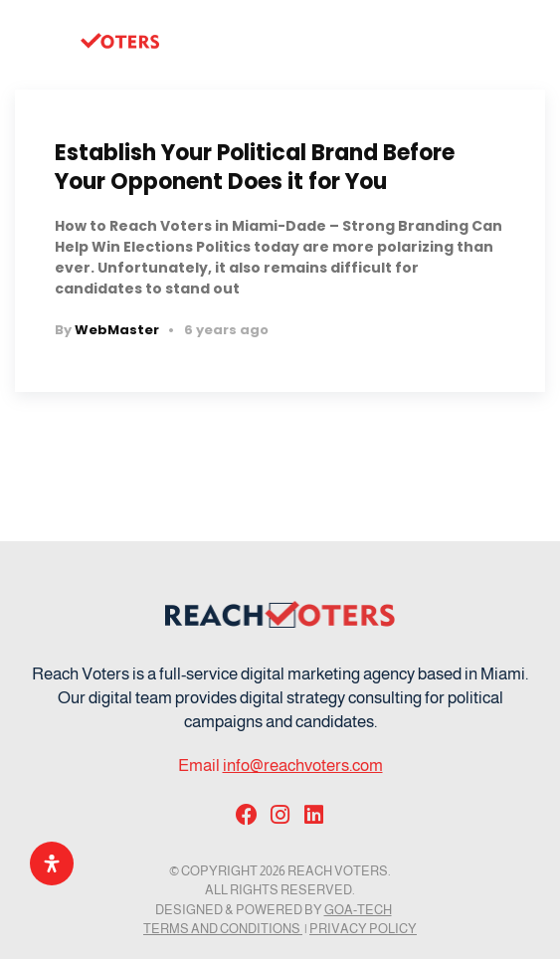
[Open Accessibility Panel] (52, 863)
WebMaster (117, 330)
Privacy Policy (363, 929)
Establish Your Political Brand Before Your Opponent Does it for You (255, 167)
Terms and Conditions (223, 929)
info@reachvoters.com (303, 766)
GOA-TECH (358, 910)
